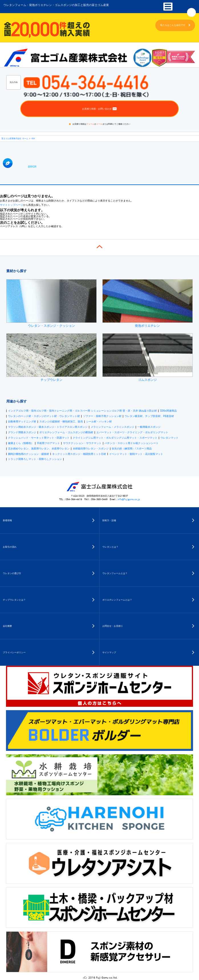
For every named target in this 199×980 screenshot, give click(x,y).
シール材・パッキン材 (99, 422)
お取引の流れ (10, 547)
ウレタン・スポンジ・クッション (51, 304)
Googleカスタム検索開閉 (191, 12)
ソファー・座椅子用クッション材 (102, 416)
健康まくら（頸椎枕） (21, 443)
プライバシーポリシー (14, 652)
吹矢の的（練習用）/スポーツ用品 (132, 449)
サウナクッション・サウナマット (82, 443)
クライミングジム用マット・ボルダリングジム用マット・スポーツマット (115, 438)
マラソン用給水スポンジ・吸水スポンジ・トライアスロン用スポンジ (48, 427)
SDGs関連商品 (168, 411)
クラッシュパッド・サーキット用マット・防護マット (39, 438)
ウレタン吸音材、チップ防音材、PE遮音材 (149, 416)
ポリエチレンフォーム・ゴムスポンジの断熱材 (66, 433)
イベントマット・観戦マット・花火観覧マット (136, 454)
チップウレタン (51, 358)
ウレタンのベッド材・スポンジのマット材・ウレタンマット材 (44, 416)
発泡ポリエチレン (148, 304)
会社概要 (7, 626)
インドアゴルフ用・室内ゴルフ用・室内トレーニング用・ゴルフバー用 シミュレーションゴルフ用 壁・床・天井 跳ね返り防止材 (82, 411)
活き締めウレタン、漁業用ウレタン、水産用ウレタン (39, 449)
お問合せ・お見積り (113, 626)
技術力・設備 (109, 520)
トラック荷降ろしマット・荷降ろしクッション (35, 459)
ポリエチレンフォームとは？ (117, 600)
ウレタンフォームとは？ (115, 573)
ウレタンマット (169, 438)
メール (99, 124)
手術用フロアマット (48, 443)
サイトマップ (109, 652)
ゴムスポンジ (148, 358)
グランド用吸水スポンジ (22, 433)
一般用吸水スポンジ (149, 427)
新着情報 (7, 520)
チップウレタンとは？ (14, 600)
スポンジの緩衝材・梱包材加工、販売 (61, 422)
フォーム (90, 124)
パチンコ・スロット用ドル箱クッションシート (132, 443)
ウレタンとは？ (110, 547)
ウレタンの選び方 (12, 573)
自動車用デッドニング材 (22, 422)
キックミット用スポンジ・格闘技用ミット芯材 (79, 454)
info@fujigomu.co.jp (129, 499)
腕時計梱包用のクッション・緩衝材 (29, 454)
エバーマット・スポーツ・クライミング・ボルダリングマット (132, 433)
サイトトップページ (12, 205)
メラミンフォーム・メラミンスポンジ (112, 427)
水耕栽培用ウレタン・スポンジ (91, 449)
